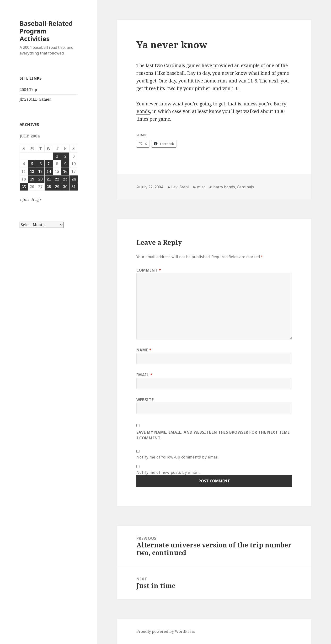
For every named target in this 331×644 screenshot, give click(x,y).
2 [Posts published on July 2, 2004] (65, 156)
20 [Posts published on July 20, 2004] (40, 179)
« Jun (24, 199)
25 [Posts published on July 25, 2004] (24, 187)
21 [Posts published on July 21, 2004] (49, 179)
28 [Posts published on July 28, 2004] (49, 187)
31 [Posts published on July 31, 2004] (74, 187)
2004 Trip (28, 90)
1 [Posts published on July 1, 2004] (57, 156)
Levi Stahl (180, 187)
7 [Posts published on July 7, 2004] (49, 164)
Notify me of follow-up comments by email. (178, 457)
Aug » (37, 199)
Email (144, 375)
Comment (149, 270)
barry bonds (224, 187)
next (273, 81)
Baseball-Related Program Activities (46, 31)
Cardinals (246, 187)
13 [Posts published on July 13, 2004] (40, 171)
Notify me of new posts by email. (168, 472)
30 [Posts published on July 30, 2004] (65, 187)
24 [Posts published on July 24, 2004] (74, 179)
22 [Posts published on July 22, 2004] (57, 179)
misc (201, 187)
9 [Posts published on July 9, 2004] (65, 164)
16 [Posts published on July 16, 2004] (65, 171)
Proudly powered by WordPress (166, 631)
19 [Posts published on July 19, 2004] (32, 179)
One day (167, 81)
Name (144, 350)
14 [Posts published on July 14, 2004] (49, 171)
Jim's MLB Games (35, 99)
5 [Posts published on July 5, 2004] (32, 164)
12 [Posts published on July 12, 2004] (32, 171)
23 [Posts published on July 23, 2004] (65, 179)
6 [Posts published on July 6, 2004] (40, 164)
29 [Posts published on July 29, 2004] (57, 187)
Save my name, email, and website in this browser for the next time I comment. (213, 435)
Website (145, 400)
